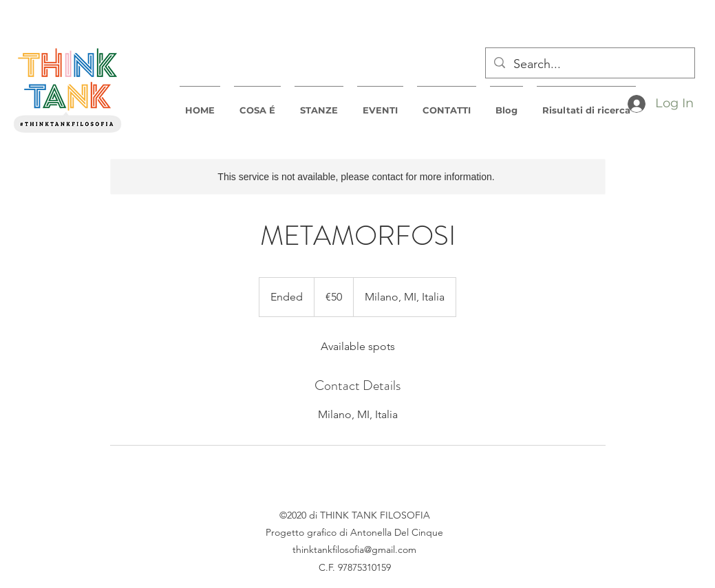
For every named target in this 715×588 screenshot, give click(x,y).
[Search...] (589, 65)
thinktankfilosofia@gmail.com (354, 549)
